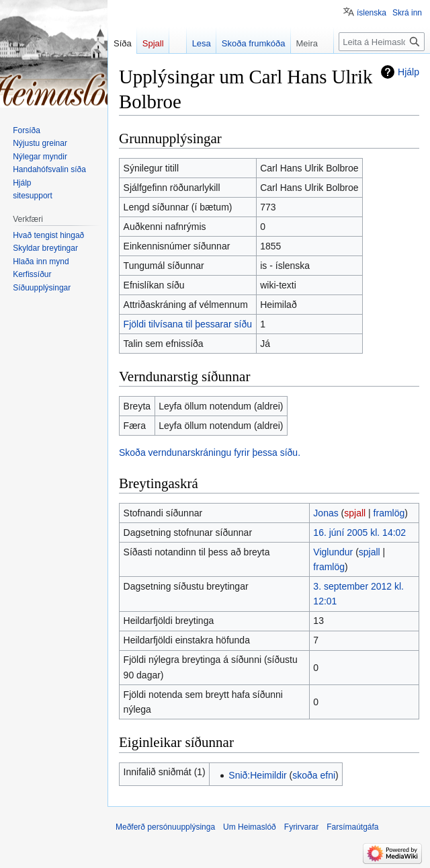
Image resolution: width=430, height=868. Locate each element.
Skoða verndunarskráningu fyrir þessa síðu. (210, 452)
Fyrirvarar (301, 827)
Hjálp (408, 72)
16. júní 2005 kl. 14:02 (359, 532)
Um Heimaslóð (250, 827)
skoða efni (314, 775)
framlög (389, 513)
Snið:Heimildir (257, 775)
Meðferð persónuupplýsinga (165, 827)
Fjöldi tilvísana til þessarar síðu (188, 324)
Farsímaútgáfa (352, 827)
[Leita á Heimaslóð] (382, 42)
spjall (355, 513)
